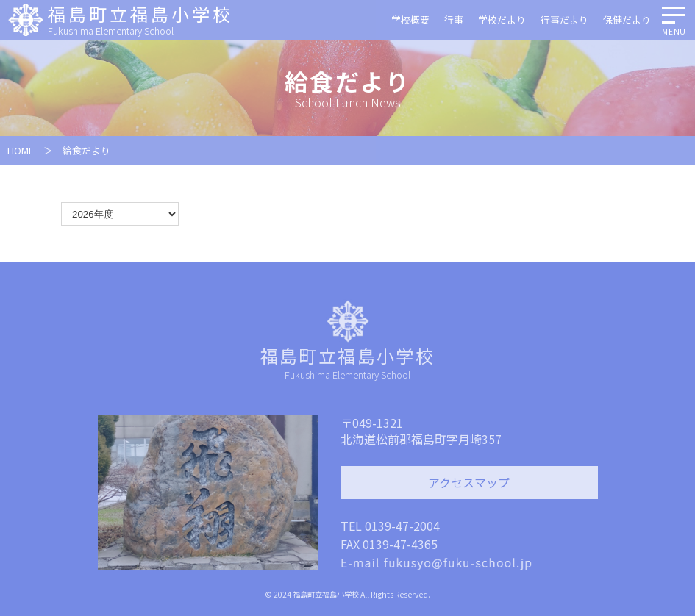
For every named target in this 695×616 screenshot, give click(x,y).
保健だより (627, 19)
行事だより (564, 19)
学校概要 (410, 19)
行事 (454, 19)
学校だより (502, 19)
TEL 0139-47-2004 (390, 526)
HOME (21, 150)
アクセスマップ (469, 482)
